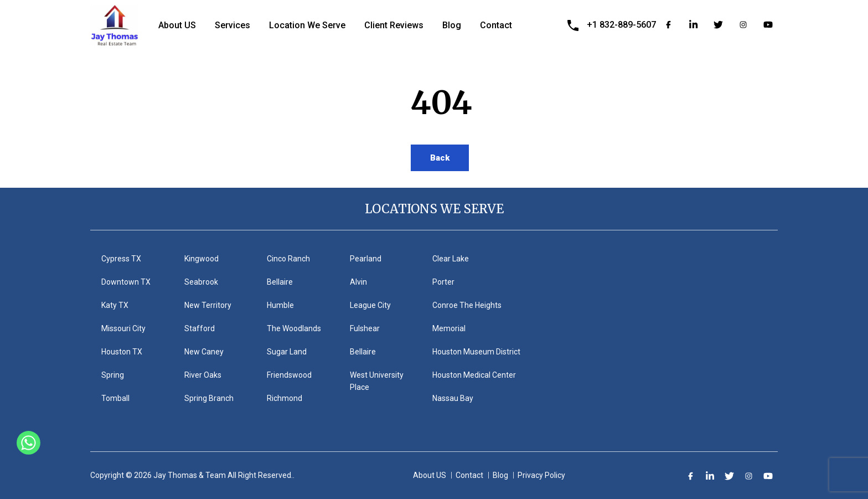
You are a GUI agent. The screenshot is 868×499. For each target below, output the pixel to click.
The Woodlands (294, 328)
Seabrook (201, 282)
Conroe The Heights (467, 305)
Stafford (200, 328)
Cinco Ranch (288, 259)
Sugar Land (287, 352)
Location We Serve (307, 25)
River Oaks (203, 375)
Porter (443, 282)
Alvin (358, 282)
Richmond (285, 398)
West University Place (377, 381)
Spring (113, 375)
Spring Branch (209, 398)
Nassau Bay (453, 398)
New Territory (208, 305)
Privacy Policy (541, 475)
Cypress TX (121, 259)
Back (440, 158)
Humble (280, 305)
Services (232, 25)
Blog (452, 25)
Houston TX (122, 352)
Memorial (449, 328)
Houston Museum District (476, 352)
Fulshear (365, 328)
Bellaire (280, 282)
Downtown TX (126, 282)
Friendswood (289, 375)
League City (370, 305)
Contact (496, 25)
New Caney (204, 352)
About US (177, 25)
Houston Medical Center (474, 375)
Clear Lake (451, 259)
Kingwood (201, 259)
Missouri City (123, 328)
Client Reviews (394, 25)
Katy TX (115, 305)
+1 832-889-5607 (621, 25)
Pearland (366, 259)
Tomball (115, 398)
